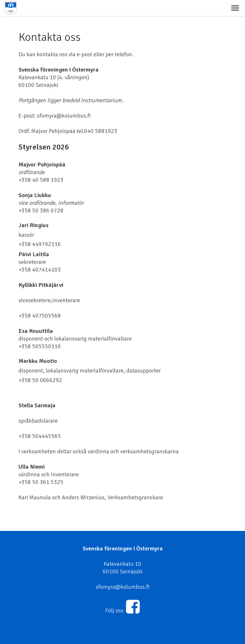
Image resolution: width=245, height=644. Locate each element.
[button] (235, 8)
